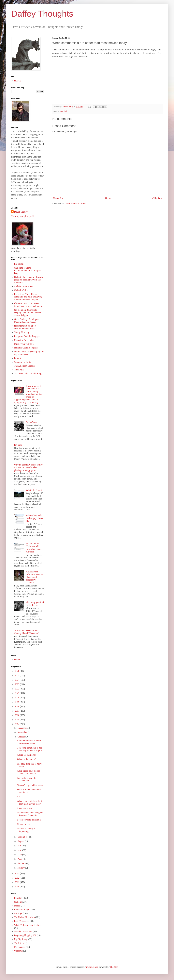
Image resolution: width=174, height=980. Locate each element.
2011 (17, 882)
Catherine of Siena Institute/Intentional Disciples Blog (28, 270)
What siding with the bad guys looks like (34, 518)
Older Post (157, 198)
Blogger (114, 967)
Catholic (18, 902)
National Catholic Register (26, 348)
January (21, 868)
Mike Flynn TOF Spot (24, 344)
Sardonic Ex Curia (22, 362)
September (23, 837)
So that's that (32, 422)
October (22, 737)
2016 (17, 715)
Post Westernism (22, 921)
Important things (22, 910)
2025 (17, 676)
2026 (17, 671)
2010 (17, 887)
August (21, 841)
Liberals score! (24, 824)
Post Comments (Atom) (76, 204)
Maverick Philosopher (24, 340)
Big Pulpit (19, 264)
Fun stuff (64, 111)
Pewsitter (18, 358)
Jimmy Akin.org (22, 332)
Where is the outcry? (26, 759)
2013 (17, 873)
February (22, 863)
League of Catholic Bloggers (27, 336)
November (23, 732)
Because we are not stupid (29, 820)
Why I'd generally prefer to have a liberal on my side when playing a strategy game (29, 467)
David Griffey (21, 212)
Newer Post (58, 198)
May (20, 855)
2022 (17, 689)
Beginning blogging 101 (25, 935)
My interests (20, 947)
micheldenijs (92, 967)
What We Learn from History (27, 925)
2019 (17, 702)
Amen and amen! (25, 808)
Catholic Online (21, 290)
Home (108, 198)
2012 (17, 878)
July (20, 846)
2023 (17, 684)
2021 (17, 693)
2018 (17, 706)
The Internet (20, 943)
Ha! (19, 797)
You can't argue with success (30, 785)
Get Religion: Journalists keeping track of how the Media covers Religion (29, 313)
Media (17, 906)
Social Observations (23, 931)
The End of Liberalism (24, 917)
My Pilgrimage (21, 939)
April (20, 859)
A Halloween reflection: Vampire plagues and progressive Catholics (35, 577)
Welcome (18, 951)
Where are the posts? (26, 755)
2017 (17, 711)
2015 (17, 720)
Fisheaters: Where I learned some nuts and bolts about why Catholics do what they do (28, 297)
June (20, 850)
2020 (17, 698)
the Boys (18, 913)
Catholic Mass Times (24, 286)
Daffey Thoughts (42, 14)
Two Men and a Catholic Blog (28, 373)
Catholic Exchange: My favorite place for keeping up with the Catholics (29, 280)
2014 (17, 724)
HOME (17, 81)
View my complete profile (23, 216)
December (22, 728)
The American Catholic (25, 366)
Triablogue (19, 370)
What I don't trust (34, 490)
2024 (17, 680)
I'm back (18, 445)
